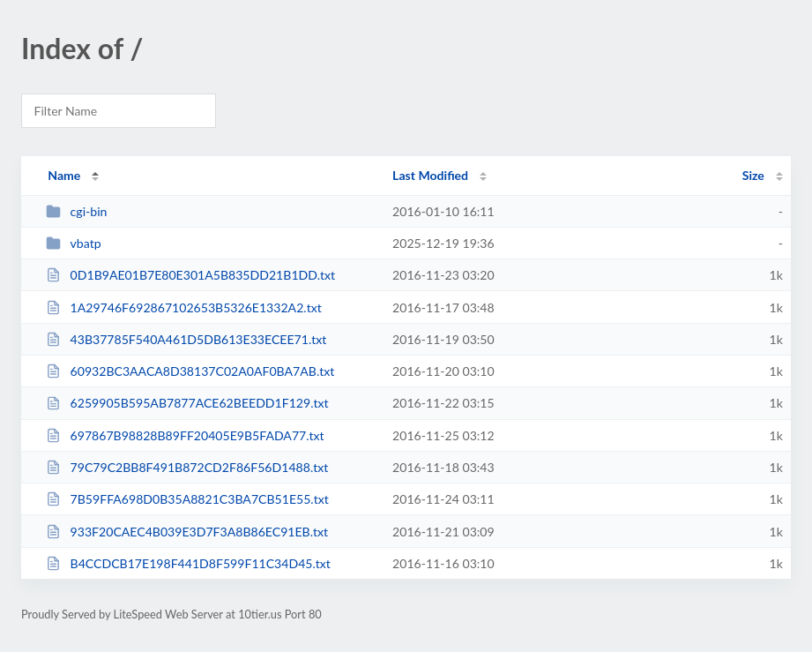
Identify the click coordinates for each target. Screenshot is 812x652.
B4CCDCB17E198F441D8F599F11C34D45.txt (188, 563)
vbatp (73, 243)
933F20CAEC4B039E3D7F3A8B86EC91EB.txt (187, 532)
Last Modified (430, 175)
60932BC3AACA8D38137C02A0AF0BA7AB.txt (190, 371)
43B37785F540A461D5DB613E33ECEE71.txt (186, 339)
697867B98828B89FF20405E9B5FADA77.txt (185, 435)
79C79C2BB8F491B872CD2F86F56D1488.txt (187, 467)
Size (753, 175)
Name (64, 175)
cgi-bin (76, 211)
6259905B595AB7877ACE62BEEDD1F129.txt (187, 403)
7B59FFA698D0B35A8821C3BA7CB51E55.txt (187, 499)
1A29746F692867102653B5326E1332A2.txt (184, 307)
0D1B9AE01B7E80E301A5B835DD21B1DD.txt (190, 275)
